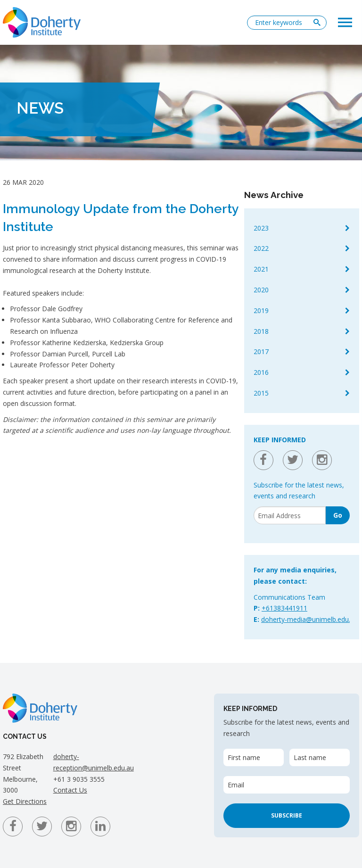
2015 (261, 393)
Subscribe (287, 815)
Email (236, 785)
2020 (261, 290)
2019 (261, 310)
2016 (261, 372)
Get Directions (25, 801)
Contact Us (70, 790)
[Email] (290, 515)
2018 (261, 331)
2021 (261, 269)
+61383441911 (284, 608)
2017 (261, 351)
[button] (345, 22)
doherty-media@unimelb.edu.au (309, 619)
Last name (310, 757)
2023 (261, 228)
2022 (261, 248)
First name (244, 757)
